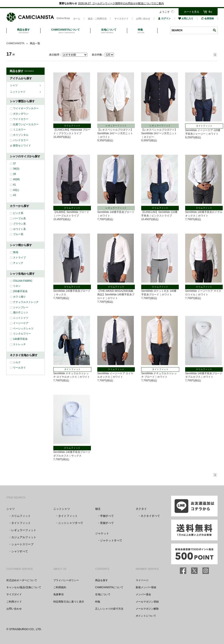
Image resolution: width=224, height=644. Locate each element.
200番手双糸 (20, 291)
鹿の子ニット (21, 312)
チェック (18, 263)
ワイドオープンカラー (26, 108)
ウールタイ (19, 368)
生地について (103, 594)
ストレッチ (19, 344)
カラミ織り (19, 297)
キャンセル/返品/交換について (24, 587)
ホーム (77, 19)
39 (14, 174)
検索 (214, 30)
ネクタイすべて (150, 516)
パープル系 (19, 218)
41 (14, 185)
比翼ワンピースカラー (26, 124)
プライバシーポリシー (66, 580)
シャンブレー (21, 307)
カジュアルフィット (24, 537)
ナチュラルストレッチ (26, 302)
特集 (98, 602)
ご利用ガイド (14, 602)
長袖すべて (107, 523)
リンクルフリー (22, 334)
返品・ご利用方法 (97, 19)
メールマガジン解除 (147, 609)
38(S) (16, 169)
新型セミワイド (22, 146)
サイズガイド (121, 19)
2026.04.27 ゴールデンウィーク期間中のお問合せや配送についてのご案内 (121, 3)
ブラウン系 (19, 224)
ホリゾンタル (21, 135)
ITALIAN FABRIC (23, 281)
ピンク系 (18, 213)
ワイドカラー (21, 119)
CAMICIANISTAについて (109, 587)
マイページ (142, 580)
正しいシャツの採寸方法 (109, 609)
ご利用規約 (60, 587)
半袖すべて (107, 516)
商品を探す (102, 580)
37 (14, 164)
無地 (16, 252)
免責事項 (58, 594)
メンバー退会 (143, 594)
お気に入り (186, 18)
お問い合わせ (143, 19)
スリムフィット (21, 516)
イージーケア (21, 323)
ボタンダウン (21, 114)
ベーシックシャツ (23, 329)
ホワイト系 (19, 229)
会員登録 (207, 18)
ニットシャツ (18, 92)
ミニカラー (19, 130)
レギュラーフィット (24, 530)
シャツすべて (20, 551)
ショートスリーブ (22, 544)
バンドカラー (21, 140)
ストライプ (19, 258)
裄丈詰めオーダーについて (22, 580)
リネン (17, 286)
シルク (17, 362)
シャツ (14, 85)
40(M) (16, 179)
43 (14, 195)
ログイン (164, 18)
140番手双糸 (20, 339)
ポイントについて (146, 616)
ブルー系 (18, 234)
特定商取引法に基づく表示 (69, 602)
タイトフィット (21, 523)
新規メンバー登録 (146, 587)
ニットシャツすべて (71, 523)
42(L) (16, 190)
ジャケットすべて (111, 540)
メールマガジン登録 (147, 602)
